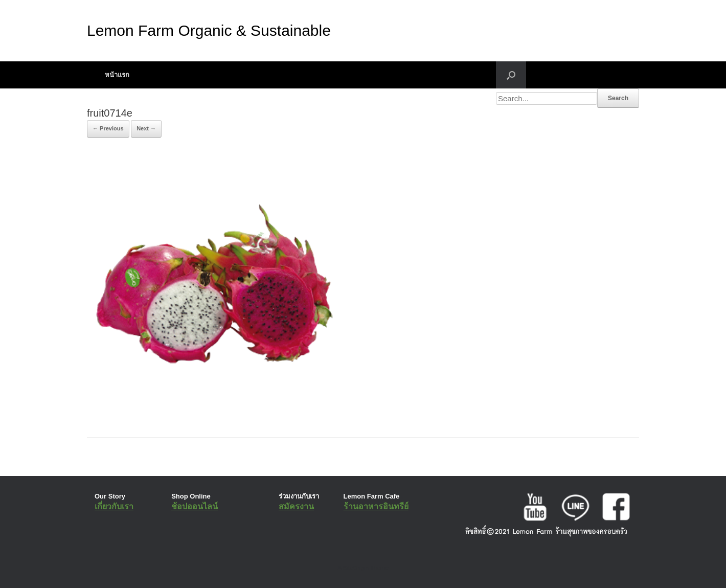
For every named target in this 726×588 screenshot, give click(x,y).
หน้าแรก (117, 75)
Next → (146, 128)
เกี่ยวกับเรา (114, 506)
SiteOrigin (356, 568)
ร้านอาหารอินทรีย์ (376, 506)
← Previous (108, 128)
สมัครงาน (296, 506)
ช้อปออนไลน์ (195, 506)
